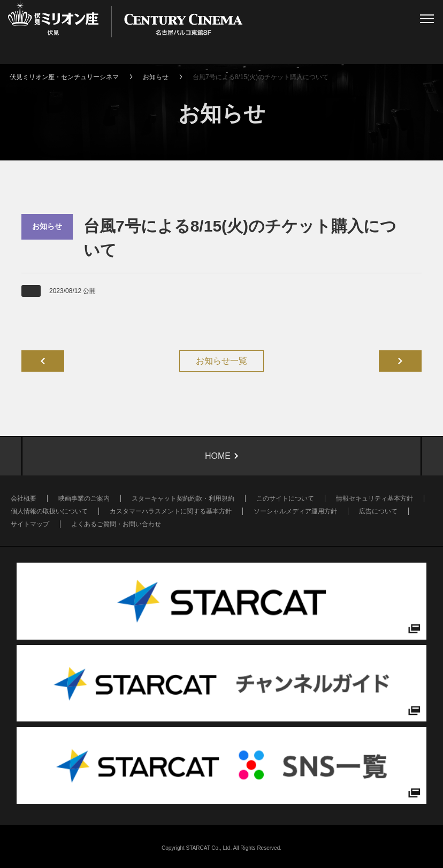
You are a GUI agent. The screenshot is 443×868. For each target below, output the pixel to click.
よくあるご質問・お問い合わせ (116, 524)
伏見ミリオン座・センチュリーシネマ (64, 77)
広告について (378, 511)
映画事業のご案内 (84, 498)
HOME (218, 456)
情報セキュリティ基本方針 (375, 498)
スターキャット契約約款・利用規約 (183, 498)
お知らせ (156, 77)
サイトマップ (30, 524)
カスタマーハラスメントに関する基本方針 (171, 511)
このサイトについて (285, 498)
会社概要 (24, 498)
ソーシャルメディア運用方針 (295, 511)
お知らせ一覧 (222, 361)
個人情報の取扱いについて (49, 511)
